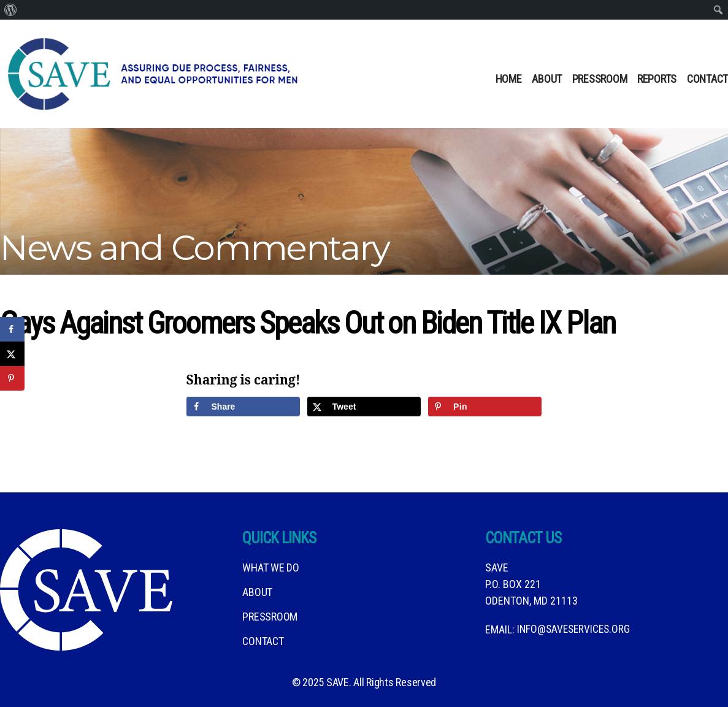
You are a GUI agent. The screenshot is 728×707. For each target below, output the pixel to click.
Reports (657, 79)
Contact (707, 79)
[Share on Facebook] (243, 407)
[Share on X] (364, 407)
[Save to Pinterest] (485, 407)
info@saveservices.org (576, 629)
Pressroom (600, 79)
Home (509, 79)
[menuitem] (11, 10)
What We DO (270, 568)
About (547, 79)
